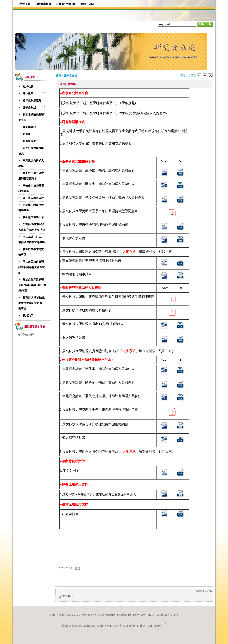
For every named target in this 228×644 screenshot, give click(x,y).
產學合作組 (71, 75)
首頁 (58, 75)
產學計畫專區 (26, 335)
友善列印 (68, 596)
